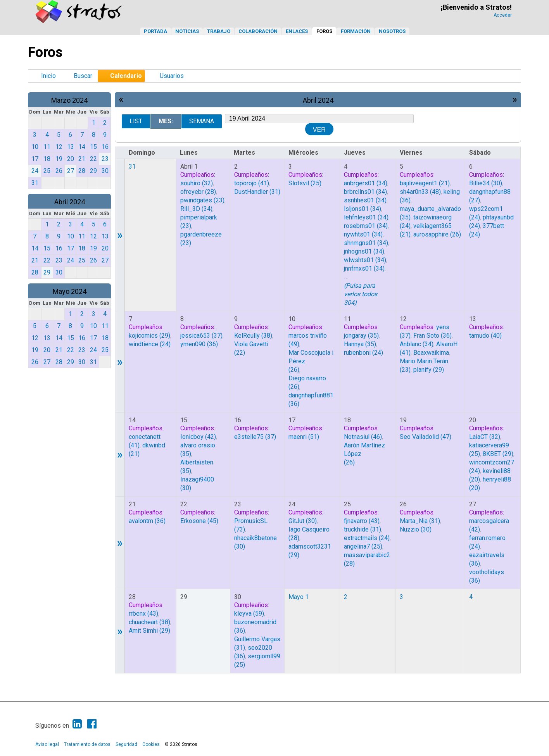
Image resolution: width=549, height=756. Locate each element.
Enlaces (297, 31)
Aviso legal (47, 744)
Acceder (503, 15)
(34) (196, 209)
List (136, 121)
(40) (485, 336)
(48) (420, 192)
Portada (155, 31)
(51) (304, 437)
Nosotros (392, 31)
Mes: (166, 121)
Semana (202, 121)
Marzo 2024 (69, 100)
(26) (437, 234)
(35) (361, 336)
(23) (202, 200)
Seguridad (126, 744)
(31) (257, 192)
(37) (201, 336)
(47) (426, 437)
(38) (253, 336)
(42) (198, 437)
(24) (150, 344)
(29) (149, 336)
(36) (199, 344)
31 (132, 167)
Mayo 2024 (70, 291)
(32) (197, 183)
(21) (425, 183)
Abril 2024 (70, 202)
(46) (363, 437)
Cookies (151, 744)
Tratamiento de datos (87, 744)
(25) (305, 183)
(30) (486, 183)
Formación (356, 31)
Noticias (187, 31)
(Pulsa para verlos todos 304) (361, 294)
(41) (252, 183)
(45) (199, 521)
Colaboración (258, 31)
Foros (324, 31)
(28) (198, 192)
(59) (249, 614)
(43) (362, 521)
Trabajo (219, 31)
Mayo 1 (299, 597)
